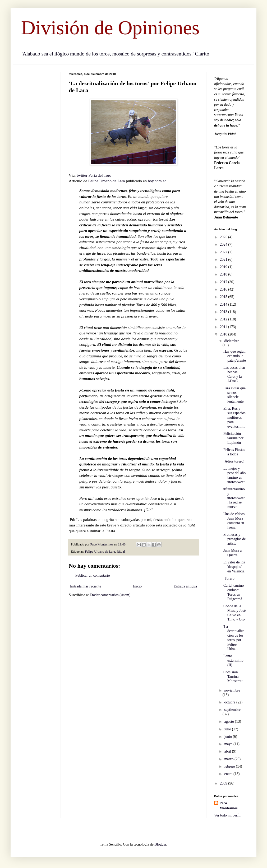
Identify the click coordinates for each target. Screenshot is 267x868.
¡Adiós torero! (234, 461)
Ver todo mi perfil (227, 815)
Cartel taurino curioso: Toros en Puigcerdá (234, 592)
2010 (224, 334)
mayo (229, 744)
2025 (224, 237)
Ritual (121, 552)
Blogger (160, 844)
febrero (230, 766)
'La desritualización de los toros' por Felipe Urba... (234, 638)
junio (228, 737)
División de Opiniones (110, 28)
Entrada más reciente (86, 586)
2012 (224, 319)
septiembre (232, 710)
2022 (224, 252)
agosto (229, 722)
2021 (224, 260)
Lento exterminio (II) (233, 661)
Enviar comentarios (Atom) (110, 595)
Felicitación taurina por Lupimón (233, 438)
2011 (224, 327)
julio (228, 729)
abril (228, 751)
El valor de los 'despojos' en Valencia (234, 567)
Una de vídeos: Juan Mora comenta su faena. (234, 521)
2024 (224, 244)
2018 (224, 274)
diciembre (232, 341)
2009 (224, 783)
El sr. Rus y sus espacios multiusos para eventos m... (234, 417)
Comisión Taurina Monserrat (233, 677)
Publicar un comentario (93, 575)
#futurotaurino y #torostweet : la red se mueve (234, 498)
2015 (224, 297)
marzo (229, 759)
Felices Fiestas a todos (234, 452)
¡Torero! (229, 578)
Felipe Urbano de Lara (107, 181)
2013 (224, 312)
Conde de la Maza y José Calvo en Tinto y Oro (234, 613)
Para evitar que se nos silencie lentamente (234, 395)
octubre (230, 702)
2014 (224, 304)
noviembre (232, 690)
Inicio (137, 586)
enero (229, 774)
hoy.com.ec (157, 181)
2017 (224, 282)
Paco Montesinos (228, 806)
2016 (224, 289)
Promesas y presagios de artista (235, 539)
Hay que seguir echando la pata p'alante (235, 356)
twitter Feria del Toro (94, 175)
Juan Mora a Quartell (233, 553)
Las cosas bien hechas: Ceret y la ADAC (234, 374)
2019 (224, 267)
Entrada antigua (185, 586)
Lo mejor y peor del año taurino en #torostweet (234, 475)
